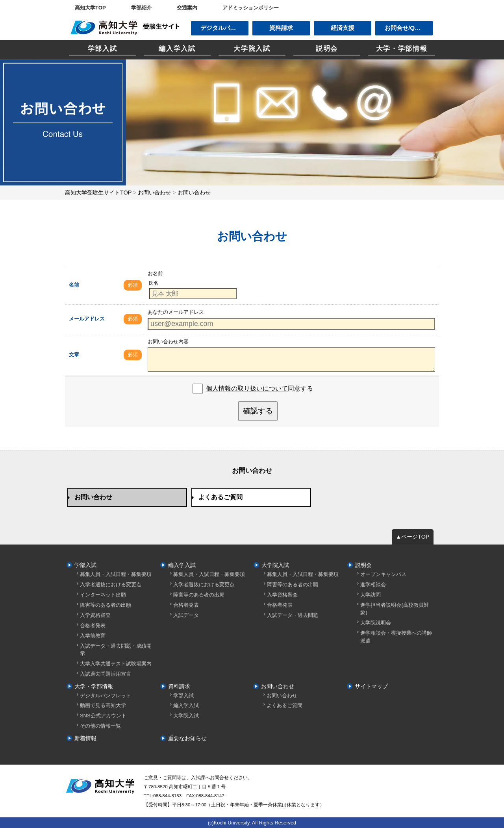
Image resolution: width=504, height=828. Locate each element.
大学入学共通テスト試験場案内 (116, 664)
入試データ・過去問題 (293, 615)
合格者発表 (93, 625)
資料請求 (281, 28)
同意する (259, 388)
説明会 (327, 49)
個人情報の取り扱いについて (247, 388)
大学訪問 (371, 595)
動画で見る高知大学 (103, 705)
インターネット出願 (103, 595)
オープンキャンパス (383, 574)
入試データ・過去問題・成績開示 (116, 650)
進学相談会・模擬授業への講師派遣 (396, 637)
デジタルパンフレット (106, 696)
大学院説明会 (376, 623)
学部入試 (103, 49)
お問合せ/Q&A (404, 28)
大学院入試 (252, 49)
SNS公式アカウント (103, 716)
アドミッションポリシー (251, 8)
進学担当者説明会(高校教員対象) (394, 609)
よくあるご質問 (220, 497)
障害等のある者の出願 (106, 605)
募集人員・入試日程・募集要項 (116, 574)
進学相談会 (373, 584)
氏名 (154, 283)
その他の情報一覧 (100, 726)
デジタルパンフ (221, 28)
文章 (74, 355)
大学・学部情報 (402, 49)
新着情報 (85, 738)
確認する (258, 411)
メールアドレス (87, 319)
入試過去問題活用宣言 (106, 674)
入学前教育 (93, 636)
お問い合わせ (93, 497)
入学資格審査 (95, 615)
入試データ (186, 615)
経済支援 (343, 28)
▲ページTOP (413, 537)
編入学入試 (177, 49)
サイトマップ (371, 686)
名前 (74, 285)
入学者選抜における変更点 (111, 584)
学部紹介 (141, 8)
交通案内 (187, 8)
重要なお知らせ (187, 738)
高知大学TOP (90, 8)
